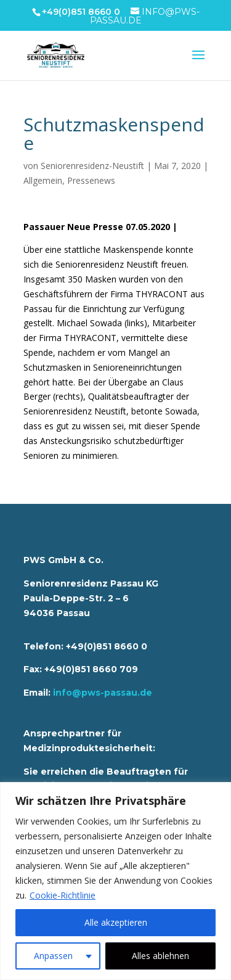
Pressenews (91, 180)
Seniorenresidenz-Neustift (92, 166)
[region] (115, 881)
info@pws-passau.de (103, 693)
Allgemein (43, 180)
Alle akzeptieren (116, 922)
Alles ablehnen (160, 956)
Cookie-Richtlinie (63, 895)
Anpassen (53, 956)
